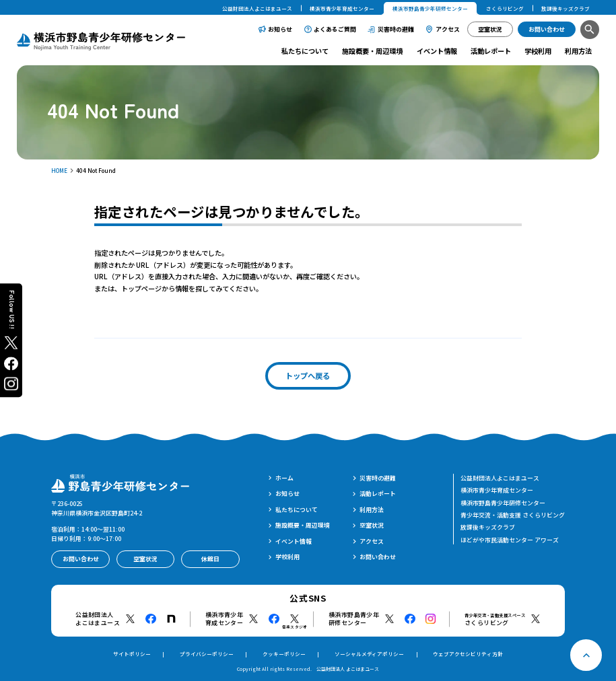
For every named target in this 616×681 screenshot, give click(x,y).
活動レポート (491, 51)
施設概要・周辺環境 (372, 51)
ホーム (284, 478)
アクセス (448, 29)
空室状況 (372, 525)
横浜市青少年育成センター (342, 8)
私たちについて (305, 51)
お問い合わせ (378, 557)
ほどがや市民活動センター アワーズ (510, 540)
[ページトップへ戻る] (586, 655)
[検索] (590, 30)
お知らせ (280, 29)
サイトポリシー (132, 654)
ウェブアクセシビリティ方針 (468, 654)
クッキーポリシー (284, 654)
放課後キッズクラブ (566, 8)
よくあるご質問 (335, 29)
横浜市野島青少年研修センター (503, 503)
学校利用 (538, 51)
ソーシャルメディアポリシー (369, 654)
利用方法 (578, 51)
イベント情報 (437, 51)
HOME (59, 170)
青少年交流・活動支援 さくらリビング (513, 515)
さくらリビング (505, 8)
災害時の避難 (396, 29)
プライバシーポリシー (207, 654)
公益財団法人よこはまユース (257, 8)
